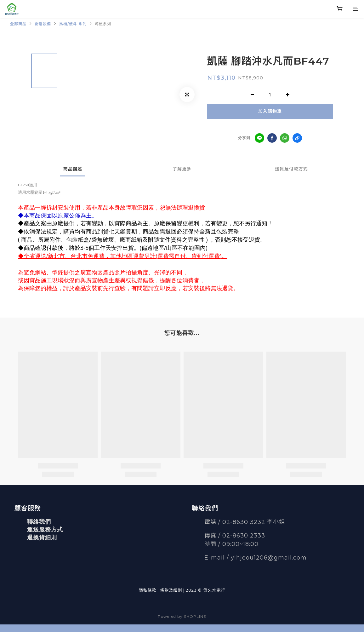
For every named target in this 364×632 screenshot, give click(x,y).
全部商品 (18, 24)
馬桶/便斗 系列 (73, 24)
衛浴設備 (43, 24)
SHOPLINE (195, 616)
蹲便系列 (103, 24)
